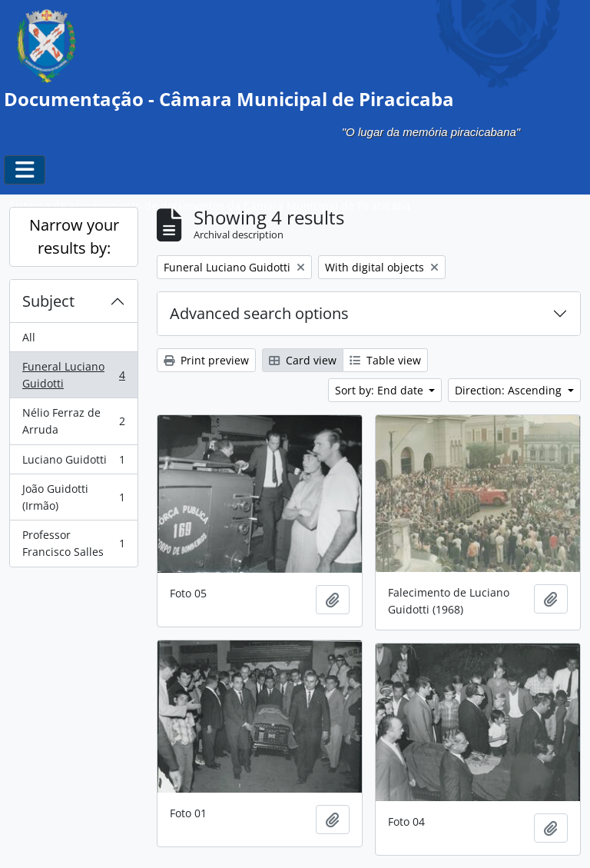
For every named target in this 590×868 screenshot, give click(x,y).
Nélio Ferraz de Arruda (73, 421)
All (29, 337)
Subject (48, 301)
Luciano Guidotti (73, 463)
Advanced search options (259, 313)
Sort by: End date (381, 390)
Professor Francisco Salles (73, 543)
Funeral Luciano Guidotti (73, 375)
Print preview (206, 360)
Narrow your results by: (74, 236)
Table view (385, 360)
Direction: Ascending (510, 390)
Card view (303, 360)
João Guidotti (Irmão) (73, 497)
